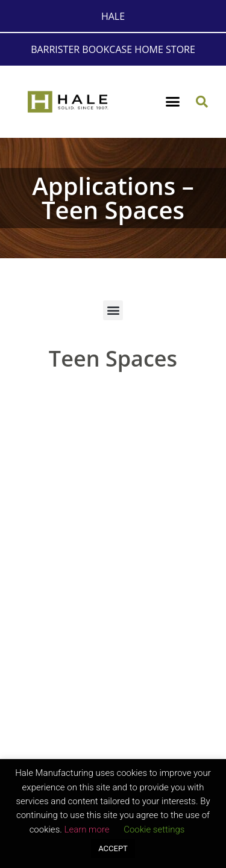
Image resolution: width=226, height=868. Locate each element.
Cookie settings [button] (154, 829)
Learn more (86, 829)
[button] (172, 102)
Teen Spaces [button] (113, 358)
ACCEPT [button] (113, 848)
